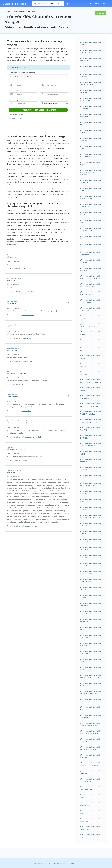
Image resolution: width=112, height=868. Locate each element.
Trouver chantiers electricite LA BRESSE (91, 131)
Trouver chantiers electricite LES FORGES (91, 373)
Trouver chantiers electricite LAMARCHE (91, 652)
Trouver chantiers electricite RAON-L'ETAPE (91, 99)
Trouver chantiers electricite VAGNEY (91, 163)
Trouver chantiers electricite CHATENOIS (91, 437)
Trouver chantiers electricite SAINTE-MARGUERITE (91, 285)
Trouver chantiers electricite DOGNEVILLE (91, 509)
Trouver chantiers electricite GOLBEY (91, 67)
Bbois (24, 268)
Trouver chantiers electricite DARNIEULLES (91, 548)
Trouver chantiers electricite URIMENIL (91, 533)
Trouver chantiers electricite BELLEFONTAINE (91, 668)
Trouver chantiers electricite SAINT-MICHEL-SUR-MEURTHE (91, 381)
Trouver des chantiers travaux (24, 12)
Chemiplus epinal (28, 361)
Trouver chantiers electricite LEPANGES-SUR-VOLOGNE (91, 724)
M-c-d (24, 385)
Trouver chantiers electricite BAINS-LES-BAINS (91, 580)
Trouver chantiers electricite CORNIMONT (91, 189)
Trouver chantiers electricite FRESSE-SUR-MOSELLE (91, 413)
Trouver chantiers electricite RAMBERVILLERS (91, 115)
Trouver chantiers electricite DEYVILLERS (91, 501)
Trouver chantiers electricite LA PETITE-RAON (91, 780)
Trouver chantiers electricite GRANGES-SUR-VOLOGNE (91, 325)
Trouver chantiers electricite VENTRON (91, 756)
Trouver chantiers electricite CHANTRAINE (91, 253)
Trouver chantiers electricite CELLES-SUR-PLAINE (91, 740)
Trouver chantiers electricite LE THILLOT (91, 181)
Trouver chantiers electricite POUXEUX (91, 365)
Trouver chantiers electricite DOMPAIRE (91, 636)
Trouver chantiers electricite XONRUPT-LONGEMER (91, 485)
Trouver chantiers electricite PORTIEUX (91, 564)
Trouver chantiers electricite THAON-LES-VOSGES (91, 83)
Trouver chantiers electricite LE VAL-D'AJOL (91, 147)
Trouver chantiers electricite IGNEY (91, 628)
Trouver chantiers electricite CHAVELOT (91, 525)
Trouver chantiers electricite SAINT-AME (91, 349)
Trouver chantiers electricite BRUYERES (91, 237)
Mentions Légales (60, 863)
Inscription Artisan (98, 4)
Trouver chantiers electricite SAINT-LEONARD (91, 557)
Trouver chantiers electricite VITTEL (91, 123)
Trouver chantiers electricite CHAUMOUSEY (91, 716)
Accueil (7, 12)
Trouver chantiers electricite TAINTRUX (91, 477)
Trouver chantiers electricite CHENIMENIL (91, 604)
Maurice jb (25, 460)
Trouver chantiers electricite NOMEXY (91, 341)
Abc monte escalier (28, 291)
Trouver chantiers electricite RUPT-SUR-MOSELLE (91, 197)
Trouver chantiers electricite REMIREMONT (91, 75)
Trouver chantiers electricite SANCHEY (91, 812)
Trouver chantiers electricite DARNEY (91, 588)
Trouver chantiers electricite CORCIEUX (91, 461)
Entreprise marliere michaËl (31, 437)
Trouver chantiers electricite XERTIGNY (91, 261)
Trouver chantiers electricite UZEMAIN (91, 660)
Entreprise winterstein (29, 526)
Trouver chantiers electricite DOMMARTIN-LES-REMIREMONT (91, 405)
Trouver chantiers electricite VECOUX (91, 684)
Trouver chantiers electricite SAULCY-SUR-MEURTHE (91, 293)
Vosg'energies (26, 338)
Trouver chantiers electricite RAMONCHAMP (91, 389)
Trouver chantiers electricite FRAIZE (91, 245)
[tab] (38, 256)
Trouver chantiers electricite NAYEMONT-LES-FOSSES (91, 748)
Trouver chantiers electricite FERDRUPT (91, 836)
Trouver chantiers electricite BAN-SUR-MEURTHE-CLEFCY (91, 692)
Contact (72, 863)
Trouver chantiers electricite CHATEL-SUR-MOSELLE (91, 445)
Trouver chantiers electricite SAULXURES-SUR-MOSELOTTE (91, 277)
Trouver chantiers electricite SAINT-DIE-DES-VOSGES (91, 51)
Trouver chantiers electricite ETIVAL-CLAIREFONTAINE (91, 309)
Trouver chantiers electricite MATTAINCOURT (91, 804)
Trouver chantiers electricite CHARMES (91, 139)
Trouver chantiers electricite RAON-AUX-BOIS (91, 612)
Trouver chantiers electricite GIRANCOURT (91, 828)
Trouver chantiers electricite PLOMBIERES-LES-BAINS (91, 421)
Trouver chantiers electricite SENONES (91, 269)
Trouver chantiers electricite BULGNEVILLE (91, 541)
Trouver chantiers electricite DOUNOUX (91, 820)
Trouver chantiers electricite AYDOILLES (91, 644)
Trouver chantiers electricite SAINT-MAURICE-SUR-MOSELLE (91, 517)
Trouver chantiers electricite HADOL (91, 317)
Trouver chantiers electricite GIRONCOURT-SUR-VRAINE (91, 676)
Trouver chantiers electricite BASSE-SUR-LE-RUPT (91, 788)
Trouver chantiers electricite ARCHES (91, 453)
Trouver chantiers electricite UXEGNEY (91, 357)
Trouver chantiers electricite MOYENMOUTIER (91, 229)
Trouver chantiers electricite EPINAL (91, 43)
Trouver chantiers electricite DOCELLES (91, 700)
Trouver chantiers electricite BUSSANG (91, 493)
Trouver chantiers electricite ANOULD (91, 213)
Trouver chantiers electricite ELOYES (91, 221)
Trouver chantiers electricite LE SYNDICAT (91, 397)
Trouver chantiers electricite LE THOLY (91, 469)
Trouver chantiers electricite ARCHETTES (91, 620)
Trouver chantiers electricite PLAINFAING (91, 429)
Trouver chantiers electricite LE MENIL (91, 596)
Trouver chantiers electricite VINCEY (91, 333)
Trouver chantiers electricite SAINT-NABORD (91, 155)
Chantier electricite (14, 4)
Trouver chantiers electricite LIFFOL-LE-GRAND (91, 301)
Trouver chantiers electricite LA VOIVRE (91, 796)
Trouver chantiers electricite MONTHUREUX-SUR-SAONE (91, 732)
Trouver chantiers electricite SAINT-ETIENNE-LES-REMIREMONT (91, 172)
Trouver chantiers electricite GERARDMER (91, 59)
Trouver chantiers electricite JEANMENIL (91, 708)
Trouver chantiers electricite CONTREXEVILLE (91, 205)
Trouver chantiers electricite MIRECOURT (91, 107)
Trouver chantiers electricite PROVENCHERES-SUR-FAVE (91, 764)
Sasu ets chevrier (28, 315)
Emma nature (26, 411)
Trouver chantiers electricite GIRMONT (91, 772)
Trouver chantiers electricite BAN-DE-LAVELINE (91, 572)
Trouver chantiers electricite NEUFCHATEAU (91, 91)
